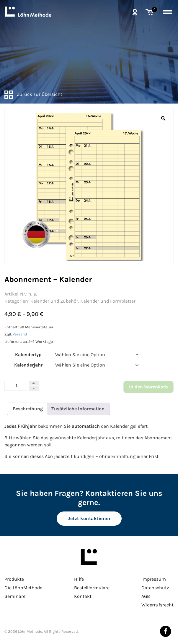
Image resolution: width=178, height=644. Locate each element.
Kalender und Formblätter (108, 301)
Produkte (14, 579)
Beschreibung (28, 409)
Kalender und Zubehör (54, 301)
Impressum (154, 579)
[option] (89, 187)
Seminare (15, 596)
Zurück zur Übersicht (33, 94)
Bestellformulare (92, 588)
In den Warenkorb (148, 387)
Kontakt (83, 596)
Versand (20, 334)
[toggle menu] (167, 11)
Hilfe (79, 579)
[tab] (28, 409)
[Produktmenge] (16, 386)
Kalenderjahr (28, 365)
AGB (146, 596)
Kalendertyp (28, 355)
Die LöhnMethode (23, 588)
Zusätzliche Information (78, 409)
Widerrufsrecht (157, 605)
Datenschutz (155, 588)
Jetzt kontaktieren (89, 518)
